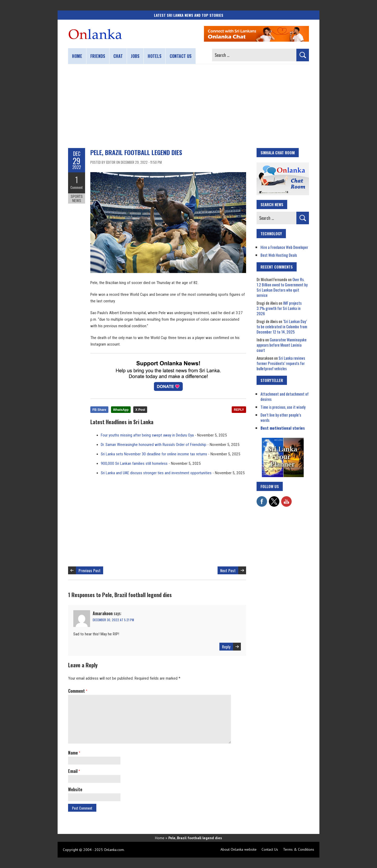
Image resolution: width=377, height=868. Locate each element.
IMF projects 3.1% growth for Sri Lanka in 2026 (279, 308)
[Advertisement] (188, 106)
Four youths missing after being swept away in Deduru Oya (147, 435)
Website (75, 789)
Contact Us (270, 849)
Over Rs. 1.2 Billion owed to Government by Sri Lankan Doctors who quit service (282, 287)
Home (77, 56)
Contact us (181, 56)
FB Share (99, 410)
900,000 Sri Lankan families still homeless (134, 463)
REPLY (239, 410)
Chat (118, 56)
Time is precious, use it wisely (283, 407)
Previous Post (90, 570)
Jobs (135, 56)
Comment (77, 187)
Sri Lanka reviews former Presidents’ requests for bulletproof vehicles (281, 363)
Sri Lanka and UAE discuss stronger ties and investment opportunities (156, 473)
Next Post (228, 570)
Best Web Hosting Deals (279, 255)
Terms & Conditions (299, 849)
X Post (140, 410)
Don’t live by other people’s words (281, 417)
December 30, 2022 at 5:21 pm (113, 620)
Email (74, 771)
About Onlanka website (239, 849)
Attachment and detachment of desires (285, 396)
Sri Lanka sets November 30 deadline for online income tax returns (154, 454)
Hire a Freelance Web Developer (284, 247)
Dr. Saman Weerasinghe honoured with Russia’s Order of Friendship (154, 445)
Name (74, 753)
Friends (98, 56)
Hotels (155, 56)
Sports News (77, 199)
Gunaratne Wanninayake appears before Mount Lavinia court (282, 345)
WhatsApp (121, 410)
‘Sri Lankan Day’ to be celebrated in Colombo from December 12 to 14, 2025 (282, 326)
